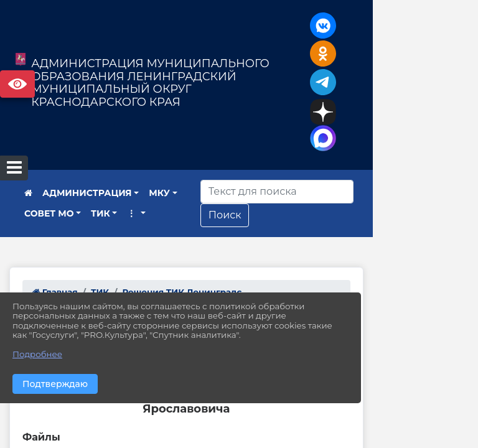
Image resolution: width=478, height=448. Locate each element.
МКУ (159, 137)
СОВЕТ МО (212, 137)
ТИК (34, 157)
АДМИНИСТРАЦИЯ (87, 137)
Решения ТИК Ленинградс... (185, 235)
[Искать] (356, 135)
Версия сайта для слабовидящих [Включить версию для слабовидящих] (17, 84)
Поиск (304, 158)
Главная (55, 235)
